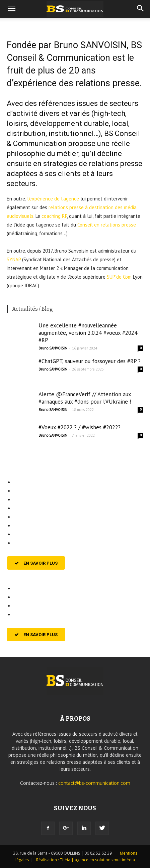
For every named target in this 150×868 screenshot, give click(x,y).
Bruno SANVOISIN (53, 348)
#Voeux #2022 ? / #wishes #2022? (80, 427)
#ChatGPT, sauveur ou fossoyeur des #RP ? (90, 361)
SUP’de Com (119, 277)
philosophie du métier (43, 154)
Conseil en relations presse (107, 225)
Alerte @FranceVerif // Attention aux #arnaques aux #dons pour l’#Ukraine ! (85, 398)
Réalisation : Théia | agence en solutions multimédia (86, 860)
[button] (141, 9)
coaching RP (54, 216)
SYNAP (14, 259)
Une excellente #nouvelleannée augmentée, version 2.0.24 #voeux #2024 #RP (88, 333)
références (57, 103)
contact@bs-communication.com (94, 783)
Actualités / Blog (32, 309)
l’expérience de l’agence (53, 199)
